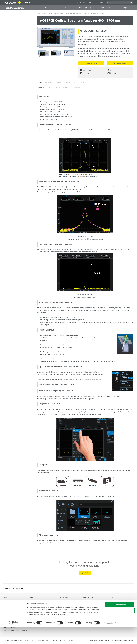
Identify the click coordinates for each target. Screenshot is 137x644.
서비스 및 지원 (105, 8)
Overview (41, 87)
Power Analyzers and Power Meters (41, 605)
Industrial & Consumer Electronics (14, 614)
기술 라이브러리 (85, 8)
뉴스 (81, 83)
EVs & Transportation (10, 611)
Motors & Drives (9, 616)
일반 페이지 (87, 70)
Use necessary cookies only (120, 628)
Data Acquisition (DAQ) (37, 608)
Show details (108, 640)
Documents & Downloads (62, 83)
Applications (66, 87)
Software (86, 73)
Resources (48, 83)
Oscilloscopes (34, 611)
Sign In (102, 3)
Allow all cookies (120, 622)
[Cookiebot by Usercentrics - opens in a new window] (13, 640)
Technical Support (120, 63)
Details (40, 83)
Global (96, 3)
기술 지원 (86, 602)
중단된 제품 (86, 616)
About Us (90, 3)
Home (39, 14)
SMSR (63, 114)
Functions (56, 87)
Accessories (76, 87)
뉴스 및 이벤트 (81, 3)
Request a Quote (91, 63)
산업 (44, 8)
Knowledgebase (88, 611)
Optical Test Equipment (56, 14)
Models (49, 87)
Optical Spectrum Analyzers (73, 14)
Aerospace (7, 602)
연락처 (125, 8)
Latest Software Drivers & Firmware (93, 605)
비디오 (75, 83)
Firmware (113, 73)
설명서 (112, 70)
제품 (65, 8)
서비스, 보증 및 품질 (89, 608)
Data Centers (8, 608)
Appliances (7, 605)
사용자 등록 (86, 614)
